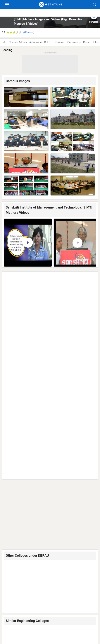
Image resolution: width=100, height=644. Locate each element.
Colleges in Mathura (24, 618)
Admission (35, 42)
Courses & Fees (18, 42)
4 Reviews (28, 32)
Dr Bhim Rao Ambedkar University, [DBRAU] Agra (44, 286)
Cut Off (48, 42)
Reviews (60, 42)
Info (4, 42)
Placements (74, 42)
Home (7, 618)
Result (87, 42)
